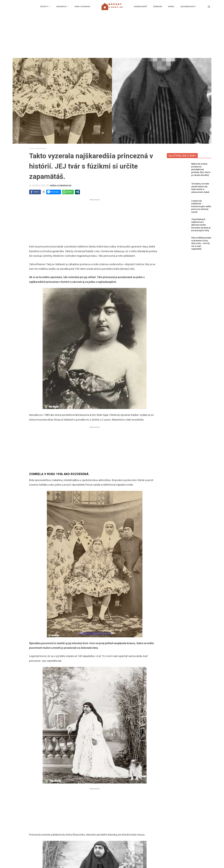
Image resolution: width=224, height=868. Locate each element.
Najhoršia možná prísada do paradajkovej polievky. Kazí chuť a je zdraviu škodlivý (201, 169)
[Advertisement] (112, 36)
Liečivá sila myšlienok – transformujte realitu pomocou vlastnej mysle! (201, 206)
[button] (209, 7)
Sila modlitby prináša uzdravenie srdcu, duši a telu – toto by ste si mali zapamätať (201, 243)
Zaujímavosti (41, 148)
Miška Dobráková (61, 186)
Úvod (31, 148)
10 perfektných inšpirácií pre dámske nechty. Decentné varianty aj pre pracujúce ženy (201, 225)
